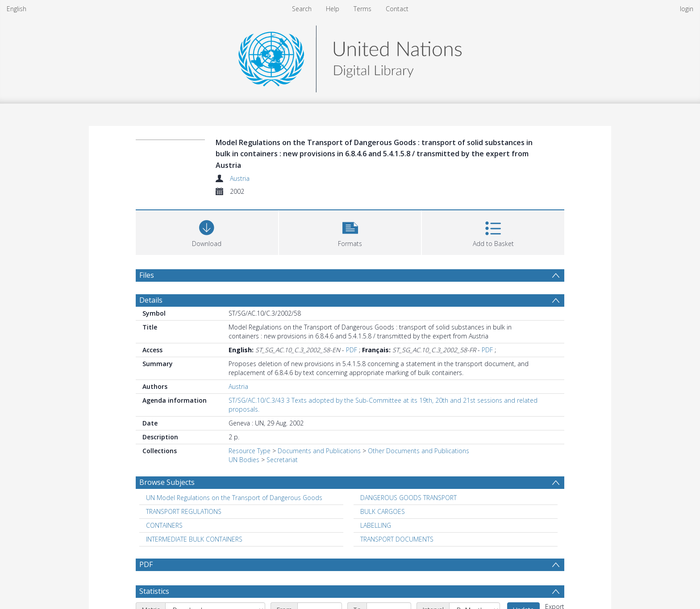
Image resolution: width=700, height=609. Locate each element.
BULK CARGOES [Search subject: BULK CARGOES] (383, 511)
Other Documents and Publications (419, 451)
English (17, 9)
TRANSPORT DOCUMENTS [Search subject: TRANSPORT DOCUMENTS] (397, 539)
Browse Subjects (167, 482)
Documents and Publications (319, 451)
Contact (397, 9)
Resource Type (250, 451)
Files (147, 275)
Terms (362, 9)
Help (333, 9)
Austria (240, 178)
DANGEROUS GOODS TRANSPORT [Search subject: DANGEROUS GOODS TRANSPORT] (408, 498)
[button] (350, 232)
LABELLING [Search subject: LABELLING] (376, 525)
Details (151, 300)
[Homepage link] (350, 56)
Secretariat (282, 460)
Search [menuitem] (302, 9)
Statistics (154, 591)
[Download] (207, 232)
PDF (352, 350)
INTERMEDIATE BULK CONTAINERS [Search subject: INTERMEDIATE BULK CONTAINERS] (194, 539)
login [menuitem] (687, 9)
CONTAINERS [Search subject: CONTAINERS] (164, 525)
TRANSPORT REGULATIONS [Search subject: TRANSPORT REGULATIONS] (184, 511)
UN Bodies (244, 460)
